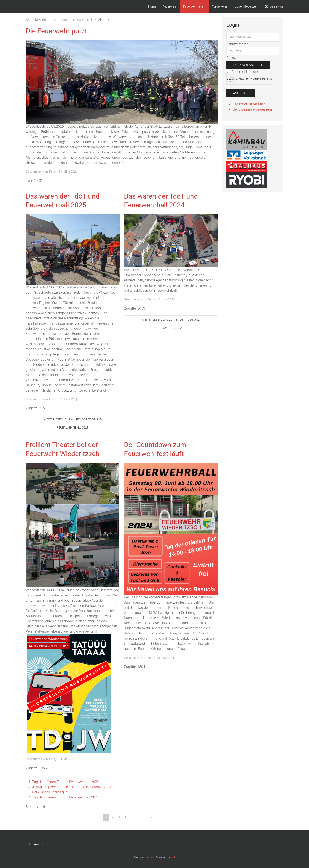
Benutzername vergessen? (253, 109)
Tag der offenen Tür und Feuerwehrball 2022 (66, 782)
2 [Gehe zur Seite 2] (113, 817)
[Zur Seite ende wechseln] (150, 817)
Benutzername (237, 44)
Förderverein (220, 6)
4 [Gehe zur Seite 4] (125, 817)
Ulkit (173, 857)
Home (152, 6)
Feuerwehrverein (194, 6)
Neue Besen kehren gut (49, 792)
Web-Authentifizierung (250, 80)
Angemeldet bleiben (244, 72)
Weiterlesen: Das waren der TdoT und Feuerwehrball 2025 (73, 423)
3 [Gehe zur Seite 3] (119, 817)
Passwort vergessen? (249, 104)
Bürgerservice (274, 6)
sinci (152, 857)
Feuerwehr (170, 6)
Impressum (36, 844)
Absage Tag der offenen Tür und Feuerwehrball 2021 (72, 787)
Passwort (233, 58)
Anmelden (241, 93)
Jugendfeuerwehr (247, 6)
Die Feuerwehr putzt (56, 31)
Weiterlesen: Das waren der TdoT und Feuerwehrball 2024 (171, 324)
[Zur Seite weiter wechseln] (144, 817)
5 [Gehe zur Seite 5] (131, 817)
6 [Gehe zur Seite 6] (137, 817)
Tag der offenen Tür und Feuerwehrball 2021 (66, 797)
